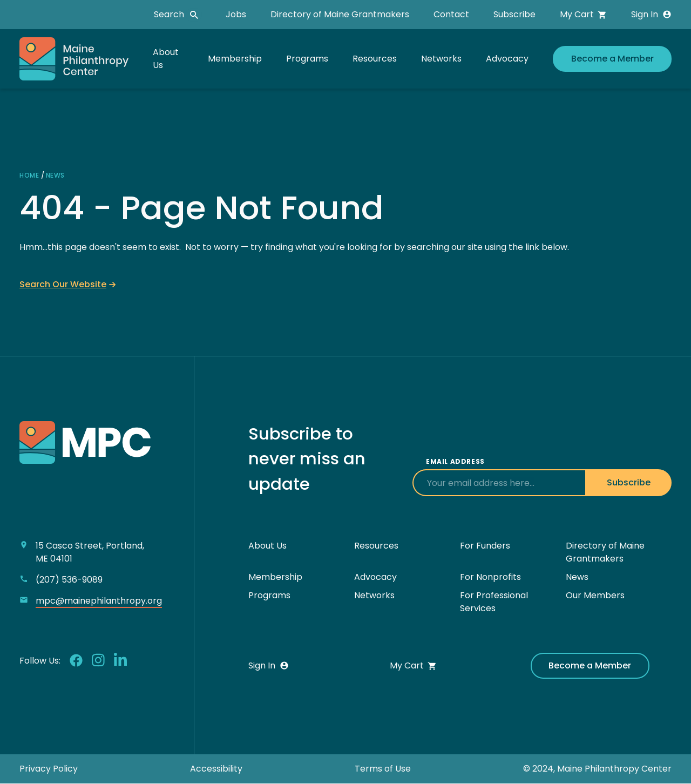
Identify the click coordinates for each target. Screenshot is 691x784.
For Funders (485, 546)
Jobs (236, 14)
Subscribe (514, 14)
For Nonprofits (490, 577)
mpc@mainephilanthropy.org (99, 601)
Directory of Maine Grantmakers (340, 14)
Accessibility (216, 769)
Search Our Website (63, 284)
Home (29, 175)
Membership (235, 59)
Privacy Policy (49, 769)
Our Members (595, 595)
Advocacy (507, 59)
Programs (307, 59)
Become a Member (612, 59)
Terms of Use (383, 769)
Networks (441, 59)
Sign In (651, 14)
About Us (267, 546)
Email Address (455, 461)
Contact (451, 14)
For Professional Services (494, 602)
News (55, 175)
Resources (375, 59)
